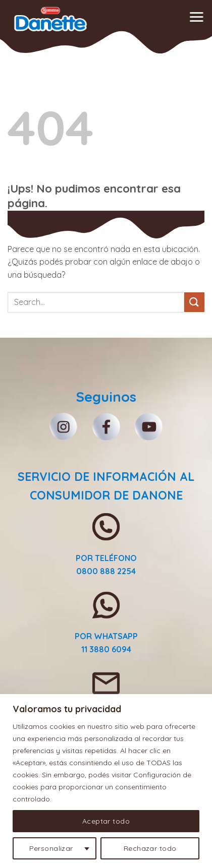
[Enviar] (194, 302)
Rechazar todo (150, 848)
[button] (196, 17)
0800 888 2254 (106, 571)
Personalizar (51, 848)
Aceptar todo (106, 821)
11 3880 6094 (106, 649)
